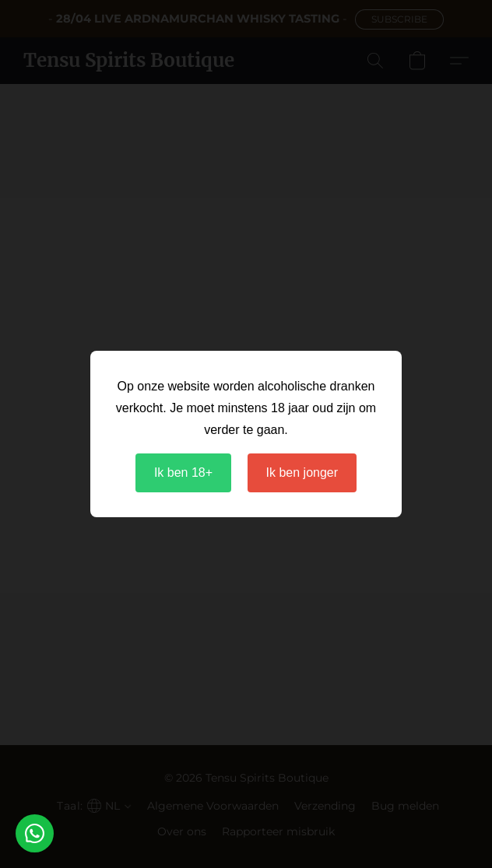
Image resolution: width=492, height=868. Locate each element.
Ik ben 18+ (183, 472)
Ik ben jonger (302, 472)
